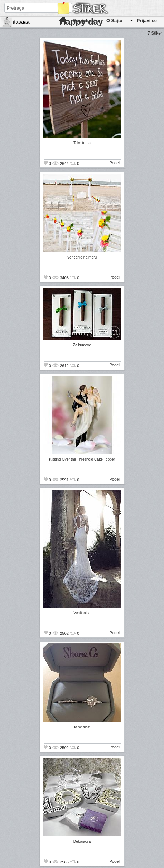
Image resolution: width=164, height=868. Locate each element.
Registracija (86, 21)
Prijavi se (147, 21)
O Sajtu (114, 21)
